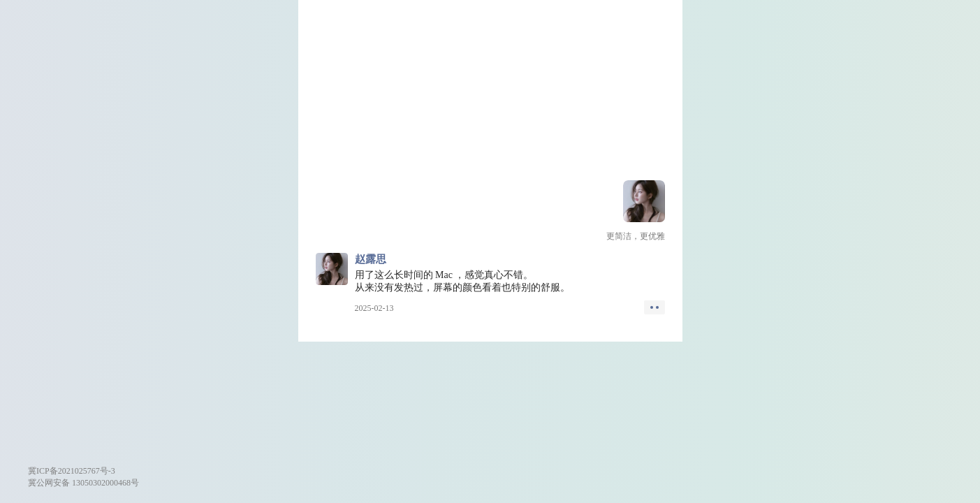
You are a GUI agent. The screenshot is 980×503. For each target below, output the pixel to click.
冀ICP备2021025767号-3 (72, 471)
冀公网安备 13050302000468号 (83, 483)
